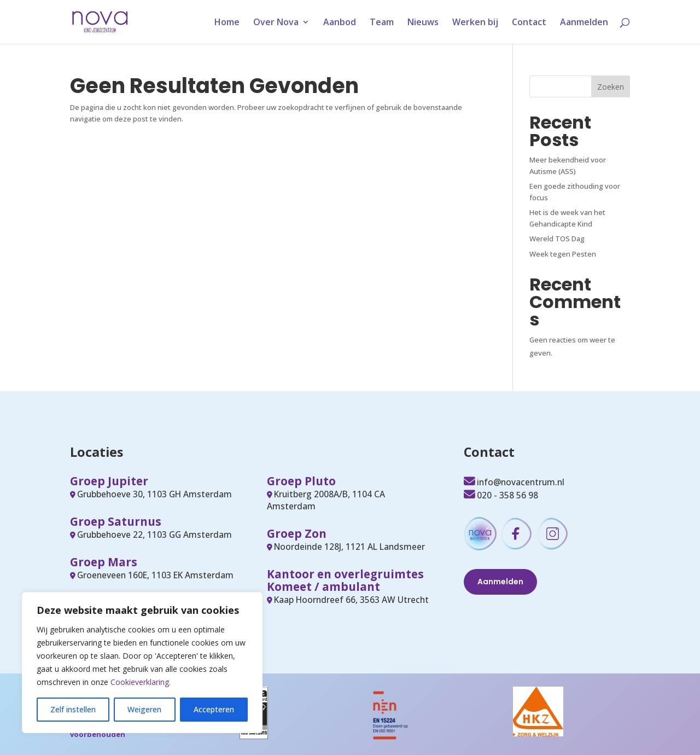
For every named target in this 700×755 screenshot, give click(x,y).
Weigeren (144, 709)
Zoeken (611, 87)
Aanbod (340, 23)
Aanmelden (584, 23)
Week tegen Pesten (563, 254)
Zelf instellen (73, 709)
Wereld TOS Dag (557, 239)
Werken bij (475, 23)
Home (227, 23)
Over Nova (276, 23)
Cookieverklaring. (141, 682)
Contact (529, 23)
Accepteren (214, 709)
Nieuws (423, 23)
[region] (142, 663)
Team (382, 23)
